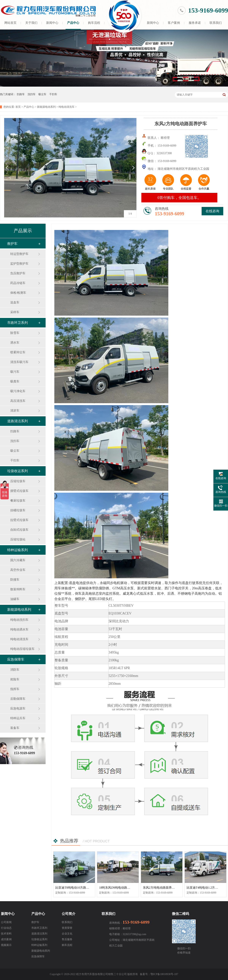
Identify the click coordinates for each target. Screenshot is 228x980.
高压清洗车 (18, 401)
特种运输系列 (17, 550)
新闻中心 (52, 23)
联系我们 (216, 23)
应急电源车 (18, 708)
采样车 (15, 312)
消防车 (15, 670)
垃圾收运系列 (17, 471)
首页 (18, 107)
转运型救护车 (19, 254)
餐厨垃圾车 (18, 501)
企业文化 (67, 934)
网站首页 (10, 23)
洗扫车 (32, 94)
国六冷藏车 (18, 560)
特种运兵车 (18, 718)
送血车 (15, 302)
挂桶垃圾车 (18, 510)
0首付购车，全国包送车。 (179, 198)
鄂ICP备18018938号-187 (164, 974)
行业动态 (6, 928)
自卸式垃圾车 (19, 530)
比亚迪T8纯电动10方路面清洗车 (77, 888)
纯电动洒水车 (19, 629)
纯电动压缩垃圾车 (22, 649)
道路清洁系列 (17, 421)
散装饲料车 (18, 589)
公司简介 (69, 914)
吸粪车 (15, 381)
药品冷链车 (18, 283)
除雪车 (15, 333)
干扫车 (53, 94)
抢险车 (15, 679)
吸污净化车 (18, 391)
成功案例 (6, 939)
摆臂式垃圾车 (19, 491)
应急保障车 (16, 659)
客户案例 (174, 23)
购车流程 (94, 23)
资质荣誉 (67, 928)
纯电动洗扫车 (19, 620)
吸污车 (15, 372)
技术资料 (6, 934)
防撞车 (15, 580)
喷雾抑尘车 (18, 352)
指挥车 (15, 689)
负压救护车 (18, 273)
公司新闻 (6, 922)
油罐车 (15, 599)
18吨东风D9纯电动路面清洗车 (119, 888)
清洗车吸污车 (19, 362)
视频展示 (6, 945)
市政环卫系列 (17, 323)
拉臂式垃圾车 (19, 520)
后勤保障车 (18, 699)
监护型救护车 (19, 264)
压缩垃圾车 (18, 481)
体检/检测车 (18, 293)
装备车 (15, 728)
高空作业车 (18, 570)
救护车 (12, 244)
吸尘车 (42, 94)
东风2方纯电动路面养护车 (160, 888)
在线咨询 (212, 211)
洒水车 (15, 343)
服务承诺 (195, 23)
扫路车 (21, 94)
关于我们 (31, 23)
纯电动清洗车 (66, 107)
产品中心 (73, 23)
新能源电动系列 (46, 107)
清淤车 (15, 411)
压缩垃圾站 (18, 539)
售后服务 (67, 939)
